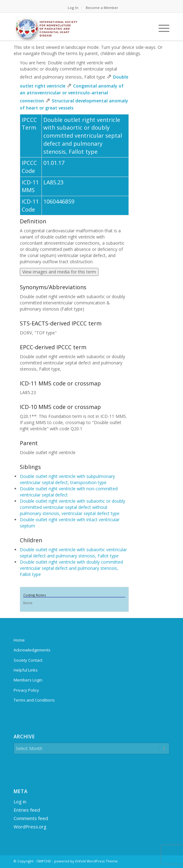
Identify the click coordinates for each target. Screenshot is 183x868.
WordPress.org (30, 827)
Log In (73, 8)
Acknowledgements (32, 650)
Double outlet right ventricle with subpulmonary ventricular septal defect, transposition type (67, 479)
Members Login (28, 680)
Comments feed (31, 818)
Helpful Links (26, 670)
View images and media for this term (59, 272)
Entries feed (27, 810)
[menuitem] (73, 8)
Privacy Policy (26, 690)
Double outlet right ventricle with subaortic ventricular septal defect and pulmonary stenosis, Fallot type (73, 553)
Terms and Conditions (34, 700)
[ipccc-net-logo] (76, 28)
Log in (20, 801)
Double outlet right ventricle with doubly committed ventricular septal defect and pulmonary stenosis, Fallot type (71, 568)
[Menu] (161, 28)
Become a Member (102, 8)
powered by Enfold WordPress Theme (86, 861)
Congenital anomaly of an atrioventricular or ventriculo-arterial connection (72, 93)
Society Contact (28, 660)
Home (19, 640)
